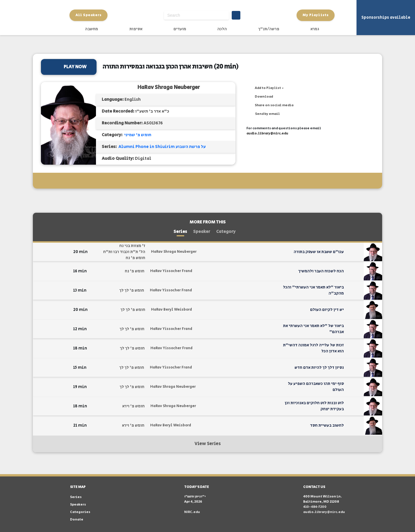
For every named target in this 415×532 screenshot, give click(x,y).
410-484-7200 (315, 507)
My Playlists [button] (316, 15)
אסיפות (136, 29)
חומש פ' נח (135, 258)
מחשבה (92, 29)
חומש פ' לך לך (132, 290)
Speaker (202, 232)
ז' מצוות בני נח (132, 246)
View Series (208, 444)
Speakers (78, 505)
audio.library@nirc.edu (267, 133)
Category (226, 232)
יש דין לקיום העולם (327, 310)
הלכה (222, 29)
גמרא (315, 29)
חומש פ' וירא (133, 406)
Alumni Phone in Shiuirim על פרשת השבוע (162, 147)
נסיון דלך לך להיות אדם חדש (319, 368)
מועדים (180, 29)
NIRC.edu (192, 512)
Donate (77, 519)
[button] (265, 88)
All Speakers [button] (88, 15)
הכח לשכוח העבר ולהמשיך (321, 271)
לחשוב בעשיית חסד (327, 425)
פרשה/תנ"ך (269, 29)
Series (180, 232)
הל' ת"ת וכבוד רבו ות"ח (124, 252)
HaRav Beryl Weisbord (171, 310)
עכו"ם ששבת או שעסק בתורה (319, 252)
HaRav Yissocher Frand (171, 271)
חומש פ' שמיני (138, 135)
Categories (80, 512)
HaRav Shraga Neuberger (169, 87)
